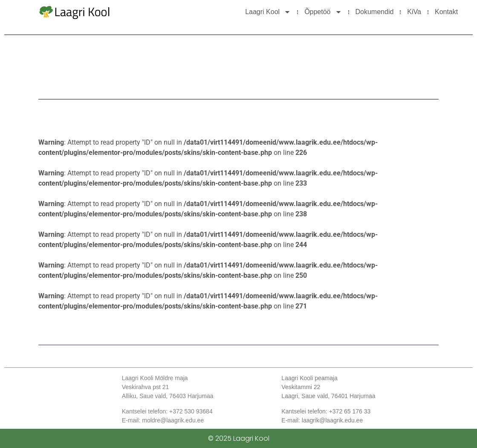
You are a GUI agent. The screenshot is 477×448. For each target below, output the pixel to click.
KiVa (414, 12)
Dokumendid (375, 12)
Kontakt (446, 12)
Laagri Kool (268, 12)
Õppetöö (323, 12)
